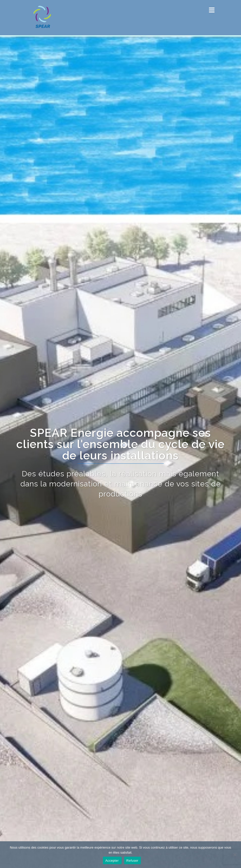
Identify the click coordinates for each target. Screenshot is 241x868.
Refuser (132, 861)
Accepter (112, 861)
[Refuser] (235, 855)
